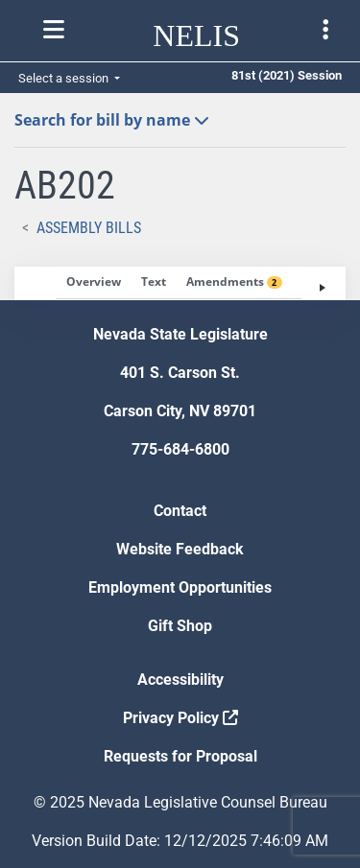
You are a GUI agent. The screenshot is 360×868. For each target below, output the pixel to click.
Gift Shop (180, 626)
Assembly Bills (89, 228)
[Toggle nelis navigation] (54, 30)
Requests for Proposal (180, 756)
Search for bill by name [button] (112, 120)
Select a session (65, 78)
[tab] (94, 283)
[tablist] (180, 283)
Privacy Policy (180, 718)
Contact (180, 511)
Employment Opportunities (180, 587)
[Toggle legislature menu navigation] (325, 30)
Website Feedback (180, 549)
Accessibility (180, 680)
